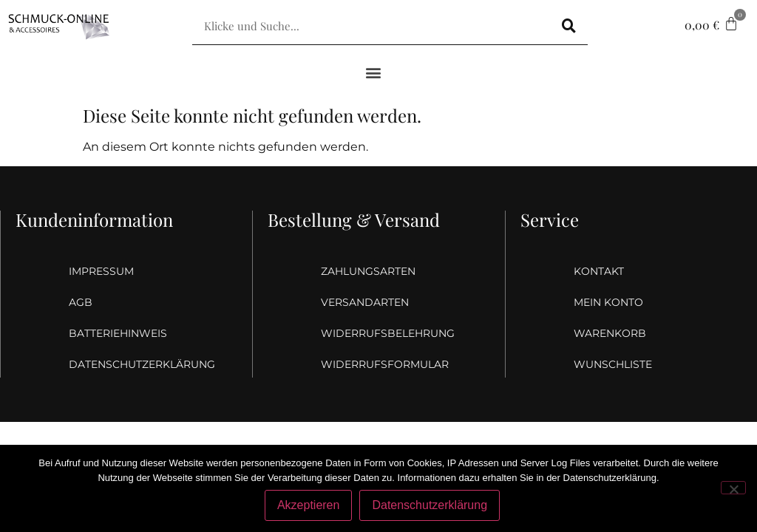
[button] (374, 72)
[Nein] (733, 488)
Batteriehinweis (118, 333)
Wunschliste (613, 364)
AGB (81, 302)
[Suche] (569, 26)
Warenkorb (610, 333)
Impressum (101, 271)
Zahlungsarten (368, 271)
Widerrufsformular (379, 364)
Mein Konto (608, 302)
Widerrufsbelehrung (379, 333)
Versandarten (365, 302)
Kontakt (599, 271)
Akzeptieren (309, 505)
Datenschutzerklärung (127, 364)
